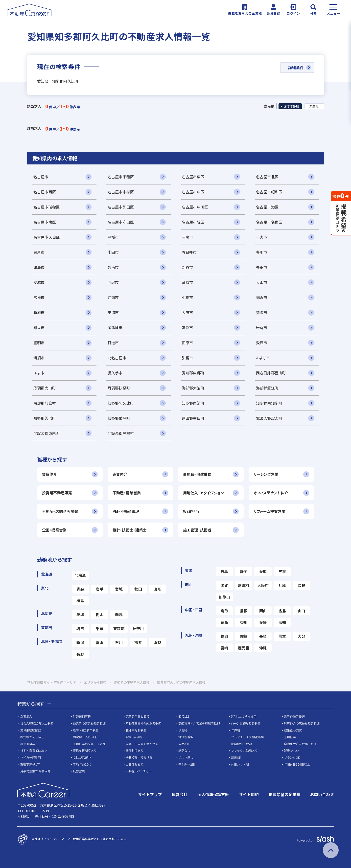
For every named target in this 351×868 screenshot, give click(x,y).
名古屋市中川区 (195, 207)
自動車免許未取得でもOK (301, 744)
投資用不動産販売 (57, 493)
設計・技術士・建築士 (130, 530)
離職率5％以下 (30, 764)
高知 (282, 622)
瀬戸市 (39, 252)
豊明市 (39, 343)
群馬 (119, 614)
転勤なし (184, 750)
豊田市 (262, 267)
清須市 (39, 358)
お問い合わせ (322, 794)
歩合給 (183, 730)
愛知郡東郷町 (193, 373)
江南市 (113, 297)
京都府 (244, 585)
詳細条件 (296, 68)
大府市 (187, 312)
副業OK (236, 757)
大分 (302, 636)
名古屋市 (41, 177)
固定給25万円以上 (32, 737)
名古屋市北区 (267, 177)
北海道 (80, 575)
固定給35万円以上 (85, 737)
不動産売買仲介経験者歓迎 (143, 723)
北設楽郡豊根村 (121, 433)
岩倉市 (262, 328)
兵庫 (282, 585)
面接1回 (184, 716)
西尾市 (113, 282)
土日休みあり (135, 764)
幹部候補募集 (82, 716)
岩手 (100, 589)
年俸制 (235, 730)
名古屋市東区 (193, 177)
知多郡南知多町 (269, 403)
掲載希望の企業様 (284, 794)
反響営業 (79, 771)
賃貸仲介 (50, 474)
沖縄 (263, 648)
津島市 (39, 267)
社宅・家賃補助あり (34, 750)
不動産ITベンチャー (139, 771)
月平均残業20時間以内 (35, 771)
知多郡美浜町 (45, 418)
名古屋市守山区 (121, 222)
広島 (282, 611)
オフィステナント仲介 (271, 493)
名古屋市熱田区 (121, 207)
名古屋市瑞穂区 (47, 207)
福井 (138, 642)
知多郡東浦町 (193, 403)
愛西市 (262, 343)
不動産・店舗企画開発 (60, 511)
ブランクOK (292, 757)
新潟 (80, 642)
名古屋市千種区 (121, 177)
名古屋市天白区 (47, 237)
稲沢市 (262, 297)
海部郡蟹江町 (267, 388)
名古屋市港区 (267, 207)
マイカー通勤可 (31, 757)
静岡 (244, 571)
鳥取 (224, 611)
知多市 (262, 312)
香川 (244, 622)
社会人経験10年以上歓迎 (37, 723)
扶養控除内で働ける (139, 757)
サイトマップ (150, 794)
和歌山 (224, 597)
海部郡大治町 (193, 388)
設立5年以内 (134, 737)
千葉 (100, 628)
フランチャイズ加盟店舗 (247, 737)
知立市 (39, 328)
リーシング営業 (266, 474)
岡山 (263, 611)
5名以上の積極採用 (244, 716)
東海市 (113, 312)
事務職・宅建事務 (197, 474)
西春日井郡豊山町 (271, 373)
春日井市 (189, 252)
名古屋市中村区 (121, 192)
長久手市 (115, 373)
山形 (157, 589)
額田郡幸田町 (193, 418)
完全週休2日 (187, 764)
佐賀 (244, 636)
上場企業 (290, 737)
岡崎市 (187, 237)
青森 (80, 589)
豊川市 (262, 252)
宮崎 (224, 648)
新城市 (39, 312)
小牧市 (187, 297)
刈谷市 (187, 267)
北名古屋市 (117, 358)
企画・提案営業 (54, 530)
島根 (244, 611)
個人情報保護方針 (213, 794)
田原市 (187, 343)
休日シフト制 (240, 764)
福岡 (224, 636)
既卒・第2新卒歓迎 (86, 730)
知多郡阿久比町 (121, 403)
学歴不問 (184, 744)
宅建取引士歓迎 (241, 744)
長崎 (263, 636)
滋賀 (224, 585)
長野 (80, 654)
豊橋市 (113, 237)
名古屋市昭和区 (269, 192)
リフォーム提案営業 (270, 511)
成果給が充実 (293, 730)
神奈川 (138, 628)
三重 (282, 571)
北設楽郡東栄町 (47, 433)
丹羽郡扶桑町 (119, 388)
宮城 (119, 589)
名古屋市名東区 (269, 222)
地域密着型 (186, 737)
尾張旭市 (115, 328)
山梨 (157, 642)
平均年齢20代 (82, 764)
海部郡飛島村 (45, 403)
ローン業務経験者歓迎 (246, 723)
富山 (100, 642)
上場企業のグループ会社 (89, 744)
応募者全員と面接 (138, 716)
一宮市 (262, 237)
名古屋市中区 (193, 192)
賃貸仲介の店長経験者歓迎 (302, 723)
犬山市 (262, 282)
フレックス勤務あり (244, 750)
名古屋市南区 (45, 222)
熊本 (282, 636)
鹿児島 (244, 648)
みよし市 (263, 358)
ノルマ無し (186, 757)
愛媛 (263, 622)
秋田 (138, 589)
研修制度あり (135, 750)
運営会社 (180, 794)
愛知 (263, 571)
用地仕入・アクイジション (203, 493)
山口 (302, 611)
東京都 (119, 628)
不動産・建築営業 (127, 493)
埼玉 (80, 628)
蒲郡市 (187, 282)
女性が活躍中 (82, 757)
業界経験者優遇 (294, 716)
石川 (119, 642)
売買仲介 (120, 474)
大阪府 (263, 585)
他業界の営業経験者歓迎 (89, 723)
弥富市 (187, 358)
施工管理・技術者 (197, 530)
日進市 (113, 343)
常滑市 (39, 297)
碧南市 (113, 267)
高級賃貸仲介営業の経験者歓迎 (199, 723)
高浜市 (187, 328)
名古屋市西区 (45, 192)
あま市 (39, 373)
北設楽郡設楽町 (269, 418)
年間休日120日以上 (297, 764)
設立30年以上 (29, 744)
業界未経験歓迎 (31, 730)
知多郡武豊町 (119, 418)
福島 (80, 601)
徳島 (224, 622)
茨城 (80, 614)
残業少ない (291, 750)
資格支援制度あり (85, 750)
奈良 (302, 585)
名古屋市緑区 (193, 222)
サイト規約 (249, 794)
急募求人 (26, 716)
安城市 (39, 282)
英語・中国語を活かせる (142, 744)
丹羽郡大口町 (45, 388)
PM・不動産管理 (126, 511)
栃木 (100, 614)
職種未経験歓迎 (136, 730)
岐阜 (224, 571)
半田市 (113, 252)
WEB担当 (191, 511)
